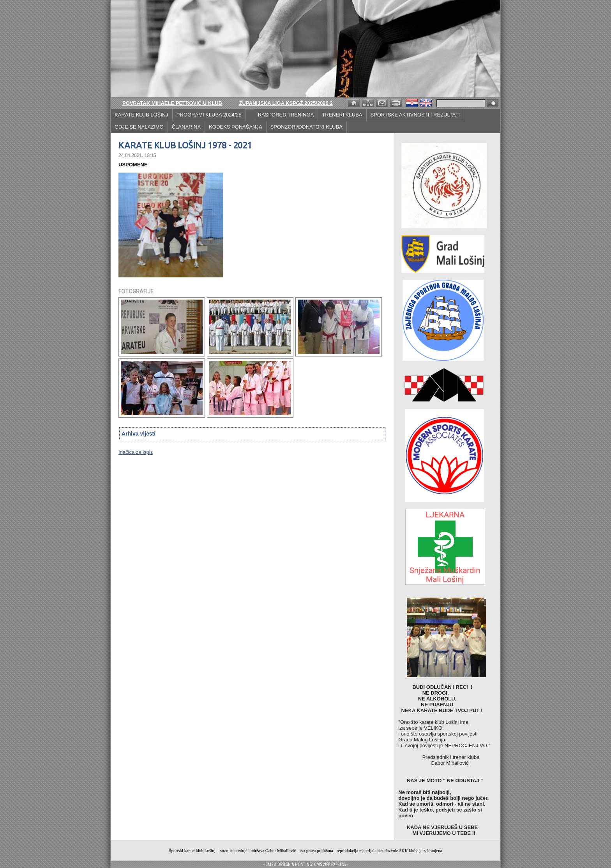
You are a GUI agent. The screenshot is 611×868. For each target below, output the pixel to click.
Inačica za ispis (136, 452)
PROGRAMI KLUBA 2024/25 (209, 115)
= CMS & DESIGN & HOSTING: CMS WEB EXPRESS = (305, 864)
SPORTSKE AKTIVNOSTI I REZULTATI (415, 115)
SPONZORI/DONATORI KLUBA (306, 127)
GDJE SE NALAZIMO (139, 127)
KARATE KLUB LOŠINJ (141, 115)
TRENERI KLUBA (342, 115)
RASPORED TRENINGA (286, 115)
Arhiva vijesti (139, 434)
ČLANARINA (186, 127)
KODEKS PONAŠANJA (236, 127)
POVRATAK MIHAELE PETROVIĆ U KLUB (172, 103)
